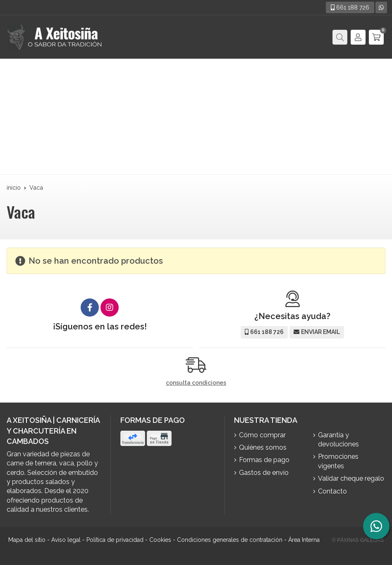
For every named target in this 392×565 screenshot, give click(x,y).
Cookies (160, 540)
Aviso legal (66, 540)
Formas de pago (264, 460)
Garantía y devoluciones (338, 440)
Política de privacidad (115, 540)
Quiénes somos (263, 447)
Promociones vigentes (338, 461)
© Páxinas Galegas (358, 540)
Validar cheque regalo (351, 478)
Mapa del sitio (27, 540)
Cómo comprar (262, 435)
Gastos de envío (264, 473)
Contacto (332, 491)
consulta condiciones (196, 383)
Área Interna (304, 540)
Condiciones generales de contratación (230, 540)
